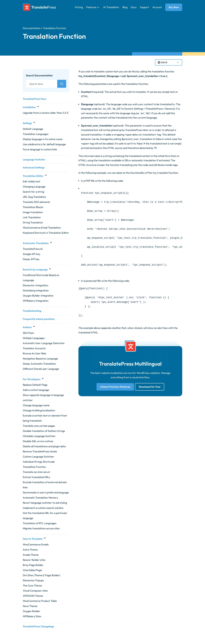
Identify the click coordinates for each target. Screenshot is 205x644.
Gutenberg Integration (36, 290)
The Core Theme (32, 586)
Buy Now (174, 7)
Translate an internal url (36, 472)
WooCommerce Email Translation (42, 228)
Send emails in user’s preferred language (46, 492)
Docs (134, 7)
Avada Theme (31, 555)
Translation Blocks (33, 207)
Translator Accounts (34, 348)
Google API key (31, 254)
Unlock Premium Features (115, 387)
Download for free (150, 387)
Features (91, 7)
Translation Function (34, 467)
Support (144, 7)
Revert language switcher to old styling (45, 503)
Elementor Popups (33, 580)
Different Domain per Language (41, 369)
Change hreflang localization (39, 410)
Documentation (32, 28)
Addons (27, 327)
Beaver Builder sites (34, 560)
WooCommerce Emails (36, 544)
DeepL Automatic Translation (39, 364)
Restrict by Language (35, 269)
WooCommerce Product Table (40, 601)
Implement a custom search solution (43, 508)
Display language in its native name (43, 139)
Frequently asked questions (39, 319)
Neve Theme (30, 606)
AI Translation (111, 7)
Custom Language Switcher (38, 457)
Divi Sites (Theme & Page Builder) (41, 575)
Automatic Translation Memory (40, 498)
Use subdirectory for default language (44, 144)
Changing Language (34, 187)
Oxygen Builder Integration (38, 296)
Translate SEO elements (36, 202)
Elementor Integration (36, 285)
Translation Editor (33, 176)
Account (157, 7)
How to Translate (33, 539)
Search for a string (33, 192)
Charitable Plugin (33, 570)
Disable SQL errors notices (38, 441)
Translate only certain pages (39, 426)
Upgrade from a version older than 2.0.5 (46, 113)
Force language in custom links (40, 149)
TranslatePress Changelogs (38, 626)
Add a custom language (36, 390)
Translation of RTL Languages (40, 523)
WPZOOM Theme (33, 596)
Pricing (79, 7)
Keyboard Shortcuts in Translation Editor (46, 233)
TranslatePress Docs (35, 99)
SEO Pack (28, 333)
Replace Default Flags (35, 385)
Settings (27, 123)
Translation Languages (36, 134)
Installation (29, 107)
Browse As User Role (34, 353)
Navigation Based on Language (40, 359)
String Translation (33, 222)
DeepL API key (31, 259)
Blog (125, 7)
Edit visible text (31, 181)
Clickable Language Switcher (39, 436)
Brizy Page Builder (33, 565)
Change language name (36, 405)
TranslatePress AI (33, 249)
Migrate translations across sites (41, 528)
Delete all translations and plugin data (44, 446)
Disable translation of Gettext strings (44, 431)
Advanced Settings (34, 167)
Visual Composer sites (35, 591)
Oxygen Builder (31, 611)
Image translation (33, 212)
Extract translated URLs (36, 477)
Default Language (33, 129)
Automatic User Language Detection (44, 343)
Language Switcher (34, 160)
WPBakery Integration (36, 301)
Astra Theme (30, 550)
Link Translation (32, 217)
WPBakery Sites (32, 616)
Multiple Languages (34, 338)
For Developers (32, 379)
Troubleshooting (32, 311)
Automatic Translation (36, 243)
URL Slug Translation (34, 197)
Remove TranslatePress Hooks (40, 451)
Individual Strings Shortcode (39, 462)
